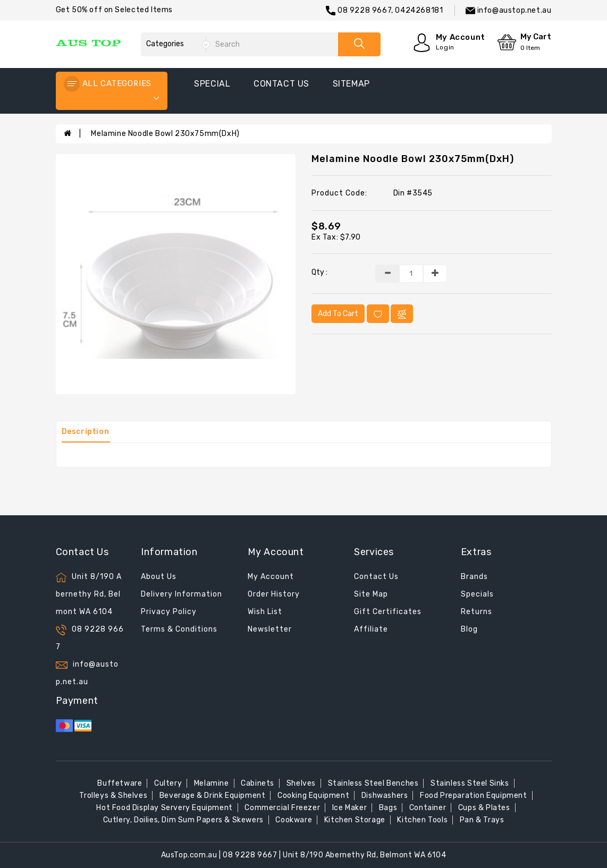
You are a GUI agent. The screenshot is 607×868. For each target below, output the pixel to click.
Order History (274, 594)
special (212, 84)
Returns (477, 612)
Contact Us (376, 577)
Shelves (301, 783)
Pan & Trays (482, 820)
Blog (469, 629)
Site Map (371, 594)
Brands (474, 577)
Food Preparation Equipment (474, 795)
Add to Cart (338, 314)
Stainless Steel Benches (373, 783)
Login (445, 47)
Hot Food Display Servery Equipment (164, 808)
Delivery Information (182, 594)
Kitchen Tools (422, 820)
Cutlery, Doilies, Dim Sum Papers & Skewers (183, 820)
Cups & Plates (484, 808)
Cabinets (258, 783)
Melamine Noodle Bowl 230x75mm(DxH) (165, 134)
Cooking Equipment (313, 795)
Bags (388, 808)
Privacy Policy (169, 612)
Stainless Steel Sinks (470, 783)
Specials (477, 594)
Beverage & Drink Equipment (213, 795)
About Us (159, 577)
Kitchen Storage (355, 820)
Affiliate (371, 629)
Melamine (212, 783)
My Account (271, 577)
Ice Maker (349, 808)
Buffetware (120, 783)
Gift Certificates (388, 612)
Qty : (319, 272)
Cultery (168, 783)
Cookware (294, 820)
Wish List (265, 612)
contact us (281, 84)
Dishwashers (385, 795)
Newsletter (270, 629)
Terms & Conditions (179, 629)
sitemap (351, 84)
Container (428, 808)
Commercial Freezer (282, 808)
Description (86, 432)
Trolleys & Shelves (113, 795)
